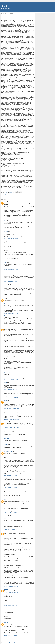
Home (18, 640)
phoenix (6, 444)
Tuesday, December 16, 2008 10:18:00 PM (11, 389)
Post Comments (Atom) (12, 643)
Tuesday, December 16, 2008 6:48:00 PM (11, 325)
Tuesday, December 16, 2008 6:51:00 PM (11, 370)
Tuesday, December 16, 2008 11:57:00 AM (11, 248)
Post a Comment (5, 638)
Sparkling (6, 272)
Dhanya (6, 231)
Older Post (32, 640)
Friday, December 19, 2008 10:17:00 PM (11, 522)
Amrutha (6, 589)
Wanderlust (7, 392)
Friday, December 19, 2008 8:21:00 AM (11, 475)
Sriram (6, 525)
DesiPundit (6, 195)
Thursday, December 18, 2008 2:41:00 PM (11, 455)
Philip (5, 382)
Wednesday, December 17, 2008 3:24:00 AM (12, 398)
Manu (6, 490)
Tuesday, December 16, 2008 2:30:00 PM (11, 301)
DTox (5, 500)
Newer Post (4, 640)
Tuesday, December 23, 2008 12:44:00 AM (11, 606)
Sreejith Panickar (8, 373)
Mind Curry (7, 304)
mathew (6, 422)
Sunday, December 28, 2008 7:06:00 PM (11, 636)
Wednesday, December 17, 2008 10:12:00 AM (12, 428)
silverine (5, 6)
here (20, 591)
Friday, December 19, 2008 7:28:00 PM (11, 513)
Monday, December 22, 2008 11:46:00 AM (11, 587)
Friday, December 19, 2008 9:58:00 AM (11, 487)
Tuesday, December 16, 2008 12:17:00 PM (11, 270)
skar (5, 201)
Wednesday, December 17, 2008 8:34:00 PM (12, 442)
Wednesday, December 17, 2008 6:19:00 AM (12, 419)
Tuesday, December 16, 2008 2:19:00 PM (11, 282)
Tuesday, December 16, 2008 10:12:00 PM (11, 380)
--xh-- (5, 263)
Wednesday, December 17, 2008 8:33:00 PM (12, 436)
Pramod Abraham (8, 452)
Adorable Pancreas (8, 439)
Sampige (6, 400)
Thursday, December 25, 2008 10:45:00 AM (11, 620)
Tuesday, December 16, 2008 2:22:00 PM (11, 296)
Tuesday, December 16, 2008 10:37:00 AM (11, 218)
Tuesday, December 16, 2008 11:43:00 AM (11, 238)
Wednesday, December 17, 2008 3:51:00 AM (12, 408)
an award (14, 610)
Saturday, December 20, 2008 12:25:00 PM (11, 529)
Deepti (6, 221)
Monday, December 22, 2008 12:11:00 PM (11, 592)
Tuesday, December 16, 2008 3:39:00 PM (11, 313)
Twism (6, 316)
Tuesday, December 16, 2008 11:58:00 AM (11, 260)
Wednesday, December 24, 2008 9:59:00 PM (12, 614)
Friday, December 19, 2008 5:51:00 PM (11, 497)
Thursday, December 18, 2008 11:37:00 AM (11, 449)
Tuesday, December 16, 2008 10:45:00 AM (11, 229)
